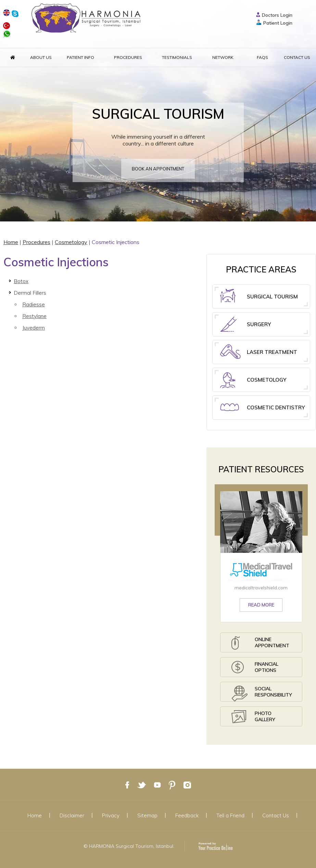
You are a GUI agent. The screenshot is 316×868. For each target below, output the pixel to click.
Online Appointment (260, 644)
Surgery (245, 325)
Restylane (34, 316)
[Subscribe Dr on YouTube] (157, 784)
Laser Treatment (259, 353)
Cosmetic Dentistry (262, 411)
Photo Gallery (253, 718)
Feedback (187, 815)
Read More (261, 605)
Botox (21, 281)
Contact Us (297, 57)
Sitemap (147, 815)
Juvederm (34, 328)
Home (11, 242)
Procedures (128, 57)
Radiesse (34, 304)
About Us (41, 57)
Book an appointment (158, 169)
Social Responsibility (262, 694)
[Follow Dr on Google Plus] (172, 784)
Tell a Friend (230, 815)
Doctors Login (277, 15)
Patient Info (80, 57)
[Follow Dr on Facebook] (127, 784)
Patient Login (278, 23)
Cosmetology (71, 242)
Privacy (111, 815)
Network (223, 57)
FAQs (262, 57)
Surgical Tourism (259, 297)
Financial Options (255, 669)
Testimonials (177, 57)
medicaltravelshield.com (261, 588)
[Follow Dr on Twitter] (142, 784)
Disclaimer (72, 815)
